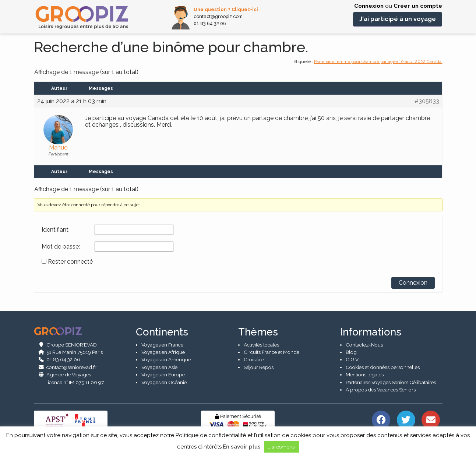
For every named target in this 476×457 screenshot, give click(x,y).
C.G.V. (352, 360)
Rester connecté (70, 262)
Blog (351, 352)
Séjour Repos (259, 367)
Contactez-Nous (364, 345)
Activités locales (261, 345)
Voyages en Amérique (166, 360)
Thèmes (258, 332)
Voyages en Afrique (163, 352)
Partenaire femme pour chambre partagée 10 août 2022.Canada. (378, 61)
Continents (162, 332)
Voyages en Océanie (164, 382)
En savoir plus (242, 447)
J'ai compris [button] (281, 447)
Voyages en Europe (163, 375)
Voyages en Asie (159, 367)
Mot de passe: (61, 247)
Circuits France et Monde (272, 352)
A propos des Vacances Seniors (381, 390)
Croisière (254, 360)
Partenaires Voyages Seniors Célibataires (391, 382)
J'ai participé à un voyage (398, 19)
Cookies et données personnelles (383, 367)
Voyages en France (162, 345)
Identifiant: (56, 230)
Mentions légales (365, 375)
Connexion (369, 6)
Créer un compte (418, 6)
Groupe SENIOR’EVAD (72, 345)
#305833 (427, 101)
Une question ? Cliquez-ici (226, 9)
